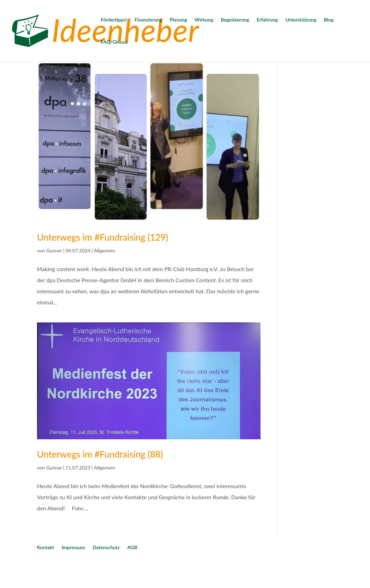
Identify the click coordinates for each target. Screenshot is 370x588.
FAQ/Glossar (115, 42)
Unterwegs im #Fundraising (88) (100, 454)
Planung (178, 20)
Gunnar (54, 250)
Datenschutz (106, 547)
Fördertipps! (114, 20)
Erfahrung (267, 20)
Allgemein (104, 250)
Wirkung (204, 20)
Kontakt (46, 547)
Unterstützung (301, 20)
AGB (132, 547)
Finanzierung (148, 20)
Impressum (73, 547)
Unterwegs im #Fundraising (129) (103, 237)
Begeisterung (235, 20)
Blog (329, 20)
